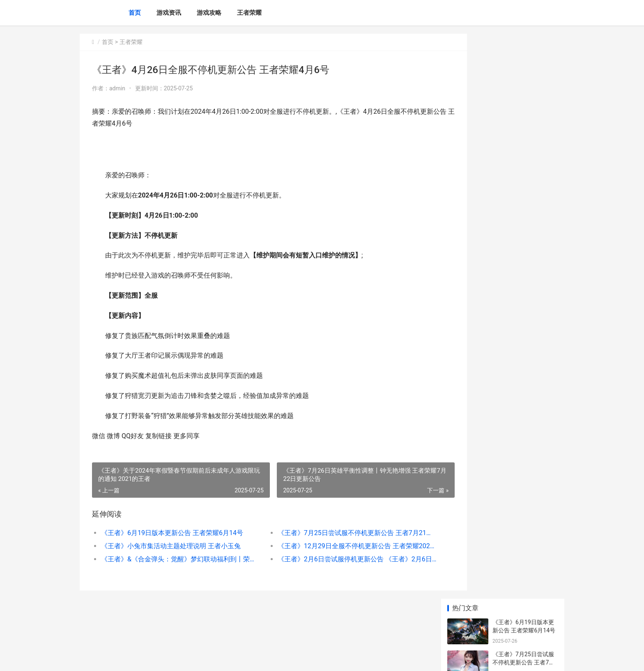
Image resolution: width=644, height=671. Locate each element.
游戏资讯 (169, 13)
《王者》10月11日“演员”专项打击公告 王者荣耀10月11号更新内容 (525, 601)
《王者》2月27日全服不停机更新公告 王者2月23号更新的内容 (524, 505)
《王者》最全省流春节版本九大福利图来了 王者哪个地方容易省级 (525, 349)
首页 (135, 13)
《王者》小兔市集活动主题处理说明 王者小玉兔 (171, 546)
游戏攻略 (209, 13)
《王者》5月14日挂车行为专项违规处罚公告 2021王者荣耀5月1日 (523, 569)
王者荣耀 (249, 13)
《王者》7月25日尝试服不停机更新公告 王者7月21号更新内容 (332, 533)
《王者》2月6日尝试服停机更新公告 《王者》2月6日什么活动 (332, 559)
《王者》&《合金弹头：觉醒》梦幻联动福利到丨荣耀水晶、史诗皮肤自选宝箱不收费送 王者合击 (173, 559)
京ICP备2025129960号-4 (193, 658)
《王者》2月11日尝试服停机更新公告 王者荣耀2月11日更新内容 (523, 317)
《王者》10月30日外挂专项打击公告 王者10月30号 (525, 285)
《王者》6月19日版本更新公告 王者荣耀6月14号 (172, 533)
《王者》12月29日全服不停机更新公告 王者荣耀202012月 (332, 546)
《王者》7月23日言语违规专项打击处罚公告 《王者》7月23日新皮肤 (525, 381)
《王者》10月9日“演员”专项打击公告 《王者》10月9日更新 (525, 537)
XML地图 (232, 658)
